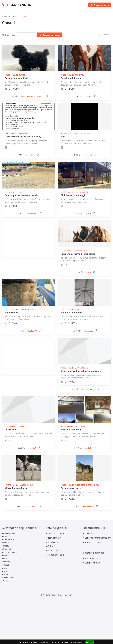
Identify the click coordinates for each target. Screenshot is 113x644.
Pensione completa (71, 430)
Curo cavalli (11, 430)
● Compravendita (91, 563)
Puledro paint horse (71, 78)
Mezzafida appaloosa (16, 488)
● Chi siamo (89, 534)
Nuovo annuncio (100, 5)
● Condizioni (52, 542)
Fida (63, 137)
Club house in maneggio (73, 195)
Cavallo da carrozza (71, 488)
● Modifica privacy (92, 542)
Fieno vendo (11, 312)
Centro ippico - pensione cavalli (21, 195)
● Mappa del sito (54, 550)
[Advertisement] (29, 239)
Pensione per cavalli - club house (78, 254)
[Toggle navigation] (84, 5)
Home (5, 16)
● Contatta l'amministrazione (97, 538)
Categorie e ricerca (50, 35)
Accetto (90, 642)
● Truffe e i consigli (55, 534)
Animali (15, 16)
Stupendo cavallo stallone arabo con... (81, 371)
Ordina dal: (8, 35)
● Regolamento (53, 538)
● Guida (49, 546)
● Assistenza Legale (92, 558)
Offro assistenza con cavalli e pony (23, 137)
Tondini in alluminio (71, 312)
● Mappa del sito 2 (55, 555)
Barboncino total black (17, 78)
